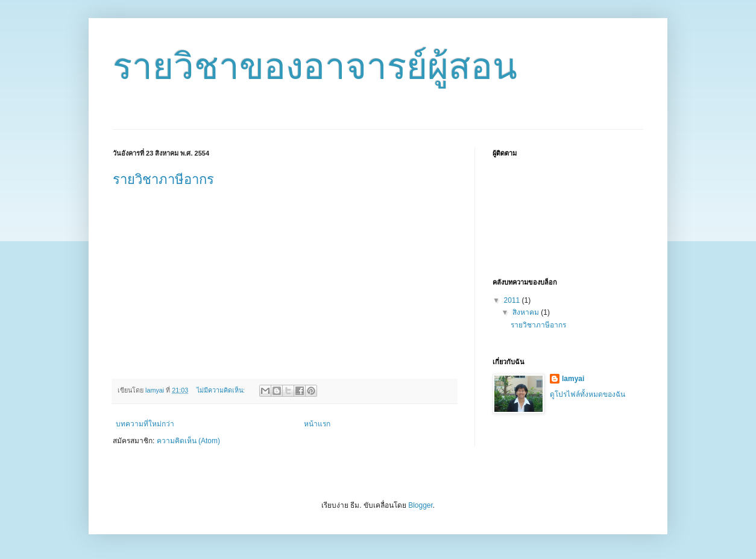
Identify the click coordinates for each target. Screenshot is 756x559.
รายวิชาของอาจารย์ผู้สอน (315, 67)
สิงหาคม (527, 312)
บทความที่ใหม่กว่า (145, 424)
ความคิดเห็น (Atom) (188, 441)
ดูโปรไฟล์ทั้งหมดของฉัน (587, 394)
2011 (513, 300)
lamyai (573, 379)
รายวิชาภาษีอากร (163, 179)
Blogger (421, 505)
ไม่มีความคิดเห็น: (222, 390)
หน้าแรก (317, 424)
